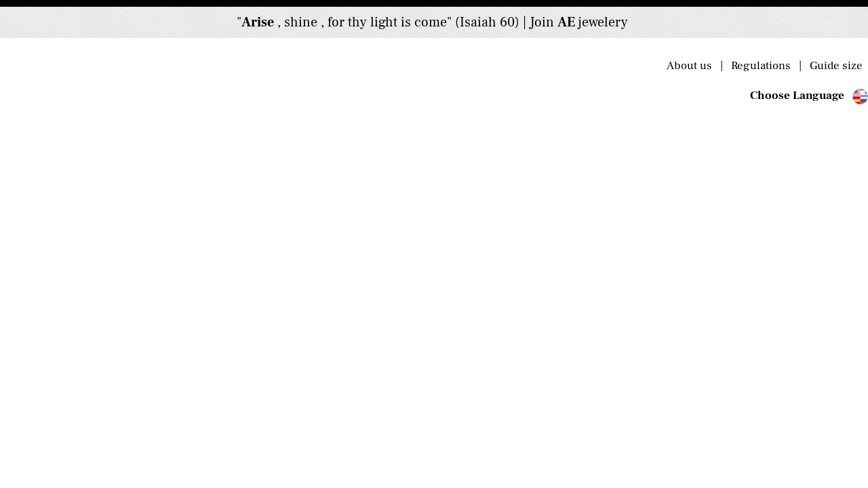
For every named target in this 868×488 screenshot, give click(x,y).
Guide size (835, 66)
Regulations (764, 66)
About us (693, 66)
